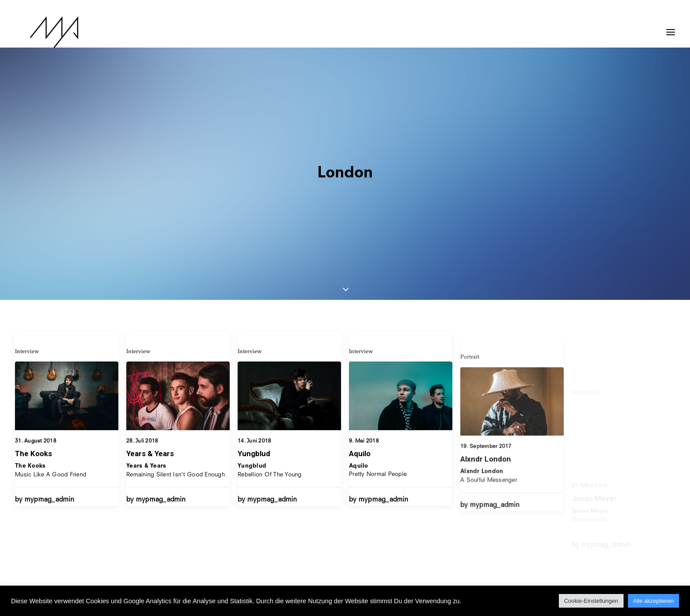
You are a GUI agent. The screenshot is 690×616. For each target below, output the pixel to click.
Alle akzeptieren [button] (654, 601)
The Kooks (33, 304)
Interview (27, 202)
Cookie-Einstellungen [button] (591, 601)
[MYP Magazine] (39, 32)
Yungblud (254, 312)
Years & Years (150, 304)
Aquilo (360, 325)
